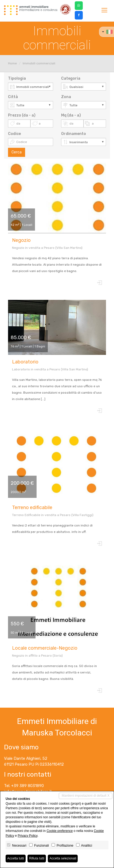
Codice (14, 134)
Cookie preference (60, 831)
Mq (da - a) (71, 115)
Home (12, 63)
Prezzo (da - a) (22, 115)
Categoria (71, 78)
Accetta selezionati (63, 858)
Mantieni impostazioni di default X (86, 796)
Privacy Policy (27, 836)
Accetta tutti (16, 858)
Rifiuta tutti (37, 858)
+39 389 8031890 (27, 786)
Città (13, 97)
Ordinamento (74, 134)
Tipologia (17, 78)
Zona (66, 97)
